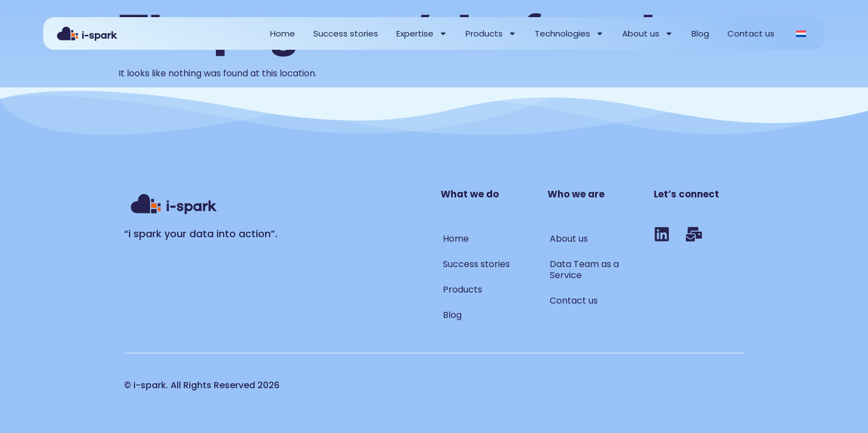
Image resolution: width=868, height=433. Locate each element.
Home (283, 33)
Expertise (422, 33)
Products (491, 33)
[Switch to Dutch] (801, 33)
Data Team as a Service (584, 270)
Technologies (569, 33)
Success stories (346, 33)
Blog (700, 33)
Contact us (751, 33)
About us (648, 33)
